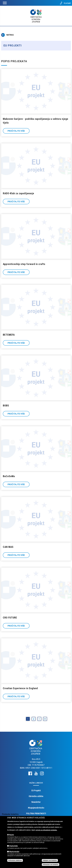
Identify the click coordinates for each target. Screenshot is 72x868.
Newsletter (36, 802)
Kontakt (65, 3)
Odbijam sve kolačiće (50, 860)
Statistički (13, 846)
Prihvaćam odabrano (15, 860)
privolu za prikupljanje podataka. (47, 830)
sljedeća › (39, 719)
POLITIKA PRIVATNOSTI (36, 813)
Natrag (7, 35)
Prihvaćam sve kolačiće (51, 865)
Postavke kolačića (10, 814)
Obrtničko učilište (36, 796)
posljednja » (45, 719)
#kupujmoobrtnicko (36, 808)
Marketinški (14, 852)
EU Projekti (36, 790)
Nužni (12, 835)
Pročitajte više (16, 131)
